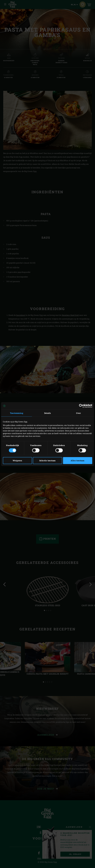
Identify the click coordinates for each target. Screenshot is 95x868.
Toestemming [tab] (17, 413)
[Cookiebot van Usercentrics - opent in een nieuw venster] (81, 406)
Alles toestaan (78, 460)
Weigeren (17, 460)
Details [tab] (48, 413)
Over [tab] (78, 413)
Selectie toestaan (47, 460)
